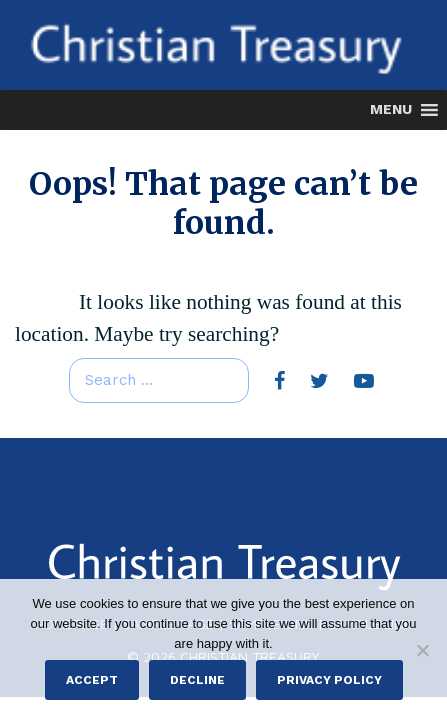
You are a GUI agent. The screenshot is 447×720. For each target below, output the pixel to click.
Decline (197, 680)
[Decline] (422, 650)
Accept (92, 680)
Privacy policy (329, 680)
